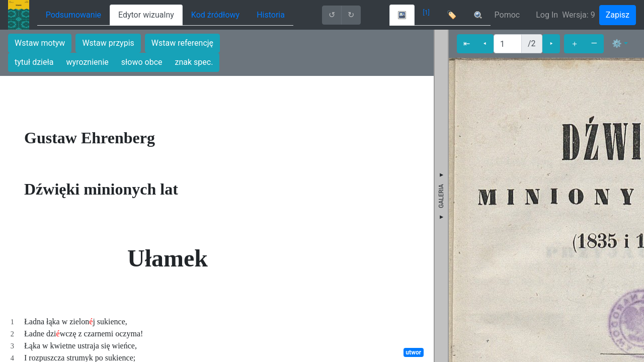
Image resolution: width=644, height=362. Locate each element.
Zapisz (618, 15)
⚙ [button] (617, 43)
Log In (547, 15)
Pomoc (507, 15)
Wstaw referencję (182, 43)
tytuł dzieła (34, 62)
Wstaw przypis (108, 43)
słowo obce (142, 62)
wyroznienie (88, 62)
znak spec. (194, 62)
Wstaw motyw (40, 43)
